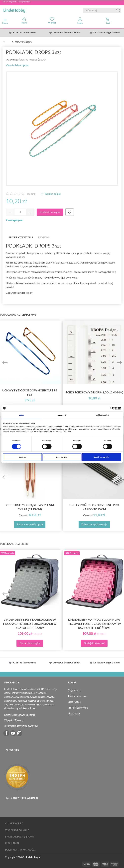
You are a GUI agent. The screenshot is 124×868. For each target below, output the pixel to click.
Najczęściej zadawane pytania (20, 715)
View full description (18, 65)
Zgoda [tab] (22, 415)
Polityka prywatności (20, 850)
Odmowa (22, 457)
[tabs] (108, 21)
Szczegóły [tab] (62, 415)
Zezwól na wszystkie (102, 457)
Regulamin (12, 843)
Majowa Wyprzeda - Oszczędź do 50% (16, 2)
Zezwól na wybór (62, 457)
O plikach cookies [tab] (102, 415)
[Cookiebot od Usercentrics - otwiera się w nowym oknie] (107, 408)
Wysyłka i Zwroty (14, 720)
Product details (21, 237)
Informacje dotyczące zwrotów (21, 726)
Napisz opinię (53, 194)
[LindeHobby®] (14, 10)
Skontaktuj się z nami (19, 837)
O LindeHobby (14, 823)
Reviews (44, 237)
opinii (31, 194)
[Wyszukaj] (119, 10)
